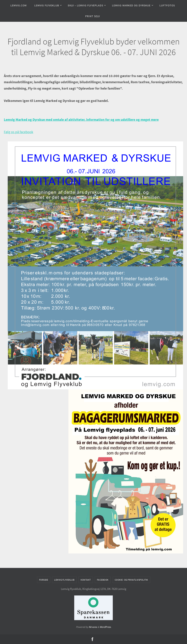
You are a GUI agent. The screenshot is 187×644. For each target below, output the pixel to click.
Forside (44, 580)
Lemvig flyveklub (64, 580)
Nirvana (93, 627)
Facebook (103, 580)
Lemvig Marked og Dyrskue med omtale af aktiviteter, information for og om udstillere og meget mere (81, 120)
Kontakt (86, 580)
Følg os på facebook (19, 132)
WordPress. (105, 627)
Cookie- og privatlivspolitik (131, 580)
